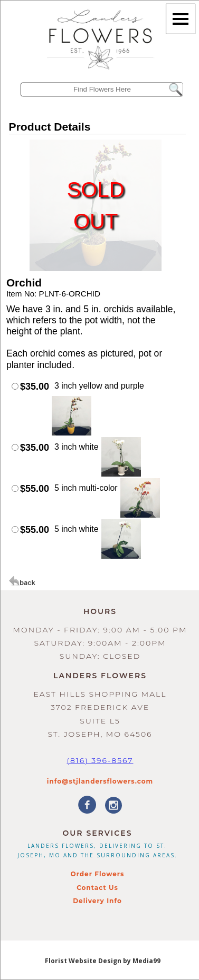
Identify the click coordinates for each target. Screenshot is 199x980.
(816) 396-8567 (100, 760)
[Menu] (181, 19)
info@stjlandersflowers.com (100, 781)
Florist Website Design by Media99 (103, 961)
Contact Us (97, 888)
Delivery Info (97, 901)
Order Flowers (98, 874)
